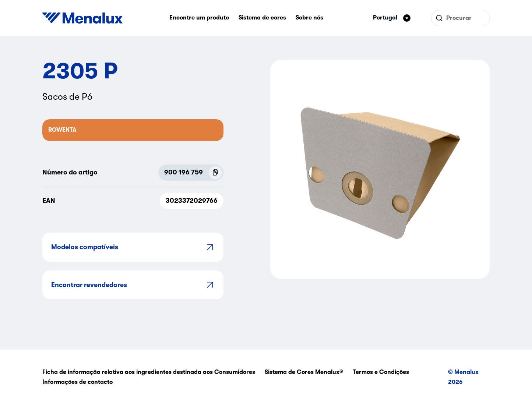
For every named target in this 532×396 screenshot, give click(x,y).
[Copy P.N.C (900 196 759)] (215, 173)
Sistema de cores (262, 18)
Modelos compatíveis (133, 247)
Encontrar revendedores (133, 285)
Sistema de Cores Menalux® (304, 372)
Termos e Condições (381, 372)
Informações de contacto (77, 382)
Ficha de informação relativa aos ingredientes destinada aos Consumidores (149, 372)
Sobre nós (309, 18)
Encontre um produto (199, 18)
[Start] (82, 18)
